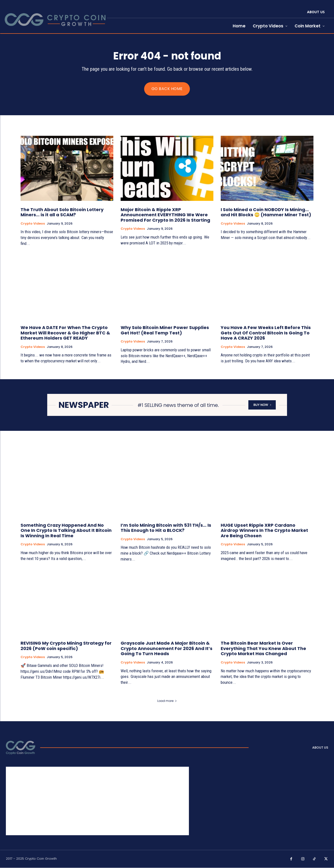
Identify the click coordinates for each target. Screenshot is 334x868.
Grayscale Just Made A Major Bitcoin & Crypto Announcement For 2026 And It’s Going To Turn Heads (167, 649)
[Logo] (21, 748)
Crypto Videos (33, 224)
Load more (167, 701)
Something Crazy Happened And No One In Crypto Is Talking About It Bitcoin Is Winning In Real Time (66, 530)
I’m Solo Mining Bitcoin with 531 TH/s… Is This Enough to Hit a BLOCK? (166, 528)
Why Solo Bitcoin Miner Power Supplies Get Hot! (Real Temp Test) (165, 330)
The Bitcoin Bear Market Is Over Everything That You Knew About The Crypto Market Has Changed (263, 649)
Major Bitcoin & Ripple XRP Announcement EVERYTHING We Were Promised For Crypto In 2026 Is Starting (165, 215)
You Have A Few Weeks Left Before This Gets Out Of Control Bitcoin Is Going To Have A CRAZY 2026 (266, 333)
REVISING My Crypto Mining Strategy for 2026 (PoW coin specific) (66, 646)
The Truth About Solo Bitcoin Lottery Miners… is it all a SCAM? (62, 212)
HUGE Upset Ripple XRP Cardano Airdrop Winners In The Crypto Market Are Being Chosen (264, 530)
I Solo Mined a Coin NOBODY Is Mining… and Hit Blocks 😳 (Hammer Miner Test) (266, 212)
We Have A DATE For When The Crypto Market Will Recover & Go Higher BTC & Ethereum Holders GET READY (65, 333)
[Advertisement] (97, 801)
